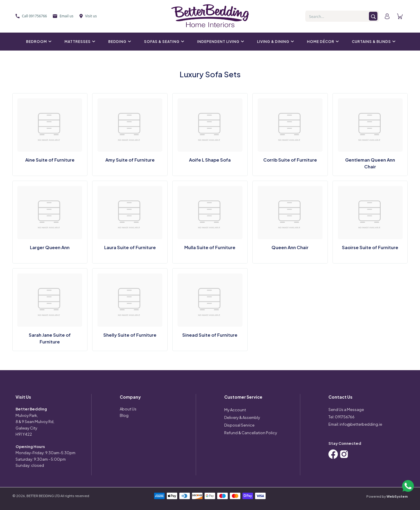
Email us (63, 16)
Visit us (88, 16)
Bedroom (38, 42)
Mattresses (79, 42)
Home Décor (322, 42)
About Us (128, 409)
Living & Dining (275, 42)
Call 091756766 (31, 16)
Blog (124, 415)
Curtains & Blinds (373, 42)
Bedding (119, 42)
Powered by (387, 496)
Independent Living (220, 42)
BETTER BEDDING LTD (43, 496)
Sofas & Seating (163, 42)
